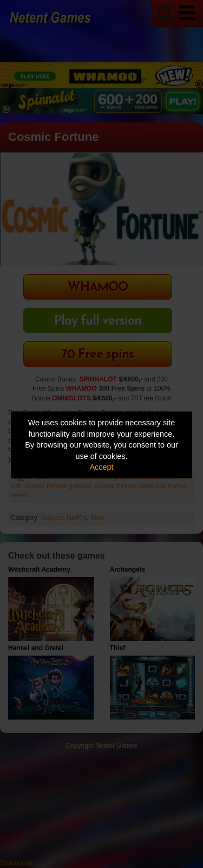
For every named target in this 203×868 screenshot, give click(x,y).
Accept (102, 467)
